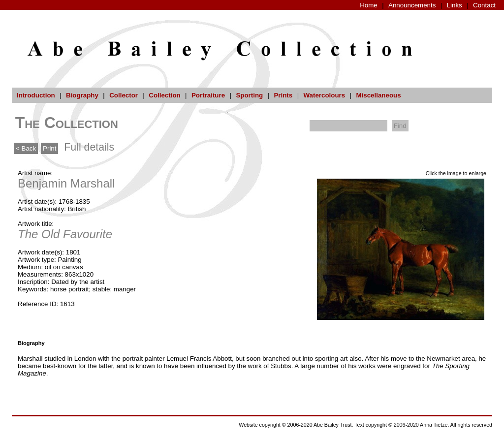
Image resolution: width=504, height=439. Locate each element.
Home (369, 5)
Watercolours (325, 95)
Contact (484, 5)
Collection (164, 95)
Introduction (36, 95)
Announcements (412, 5)
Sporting (249, 95)
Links (455, 5)
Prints (283, 95)
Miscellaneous (378, 95)
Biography (82, 95)
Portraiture (208, 95)
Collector (124, 95)
